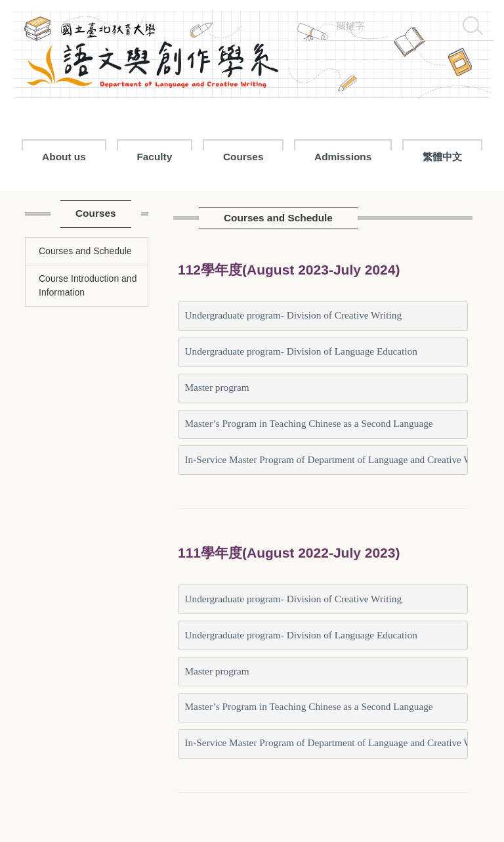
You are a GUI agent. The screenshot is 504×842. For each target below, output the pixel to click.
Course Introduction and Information (88, 285)
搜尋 (472, 26)
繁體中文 (442, 157)
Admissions (343, 157)
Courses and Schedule (85, 251)
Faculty (154, 157)
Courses (243, 157)
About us (64, 157)
